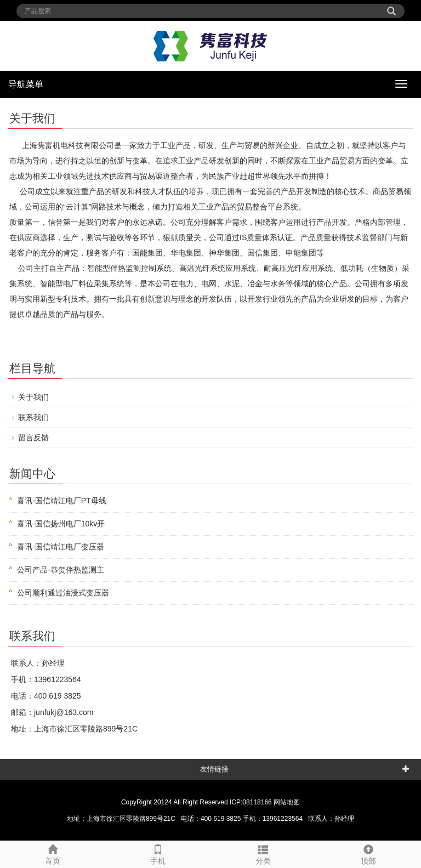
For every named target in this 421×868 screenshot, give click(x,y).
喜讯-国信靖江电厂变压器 (61, 547)
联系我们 (33, 417)
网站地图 (287, 802)
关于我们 (33, 397)
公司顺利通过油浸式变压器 (63, 593)
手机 (158, 853)
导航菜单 (26, 84)
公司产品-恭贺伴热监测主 (61, 570)
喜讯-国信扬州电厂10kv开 (61, 524)
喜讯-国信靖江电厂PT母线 (62, 501)
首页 (53, 853)
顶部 (368, 853)
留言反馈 (33, 438)
